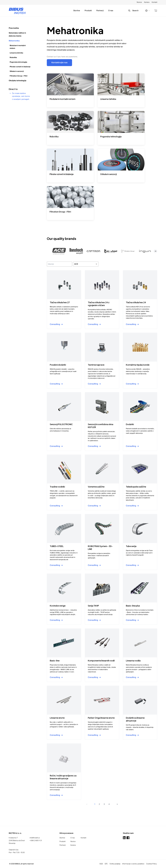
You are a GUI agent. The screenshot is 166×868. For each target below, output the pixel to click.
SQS (101, 864)
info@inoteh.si (35, 838)
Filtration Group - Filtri (19, 76)
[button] (59, 251)
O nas (111, 11)
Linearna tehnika (16, 53)
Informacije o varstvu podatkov (133, 864)
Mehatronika (14, 41)
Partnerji (100, 11)
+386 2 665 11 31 (36, 841)
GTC (106, 864)
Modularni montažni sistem (18, 47)
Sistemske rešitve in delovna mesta (17, 34)
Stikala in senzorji (17, 71)
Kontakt (154, 2)
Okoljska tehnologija (18, 81)
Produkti (88, 11)
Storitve (77, 11)
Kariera (147, 2)
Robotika (13, 58)
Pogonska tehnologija (18, 62)
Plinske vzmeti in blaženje (20, 67)
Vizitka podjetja (115, 864)
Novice (139, 2)
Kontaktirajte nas (59, 63)
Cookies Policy (151, 864)
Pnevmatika (14, 28)
